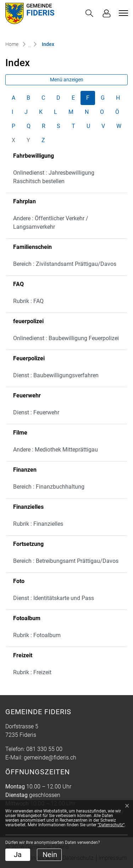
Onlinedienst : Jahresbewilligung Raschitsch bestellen (54, 177)
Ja (18, 855)
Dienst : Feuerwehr (36, 412)
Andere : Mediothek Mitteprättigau (56, 450)
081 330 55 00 (44, 749)
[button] (89, 13)
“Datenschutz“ (111, 825)
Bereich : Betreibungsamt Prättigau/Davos (66, 561)
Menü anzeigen (67, 80)
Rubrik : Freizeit (32, 672)
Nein (50, 855)
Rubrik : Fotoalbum (37, 635)
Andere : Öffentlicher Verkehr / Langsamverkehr (51, 223)
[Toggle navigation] (122, 13)
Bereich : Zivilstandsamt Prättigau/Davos (65, 264)
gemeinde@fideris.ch (50, 758)
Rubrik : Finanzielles (38, 524)
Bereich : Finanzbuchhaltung (49, 487)
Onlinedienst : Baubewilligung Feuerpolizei (66, 338)
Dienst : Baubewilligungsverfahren (56, 375)
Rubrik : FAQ (28, 301)
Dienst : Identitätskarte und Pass (54, 598)
